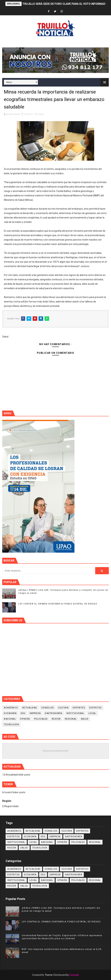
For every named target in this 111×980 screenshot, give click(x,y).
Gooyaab (74, 975)
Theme (48, 975)
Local (92, 713)
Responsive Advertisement (55, 751)
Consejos (48, 708)
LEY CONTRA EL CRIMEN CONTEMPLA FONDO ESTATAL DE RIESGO (58, 604)
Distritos (95, 708)
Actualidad (30, 708)
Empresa (35, 713)
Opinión (25, 719)
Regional (71, 719)
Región (56, 719)
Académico (11, 708)
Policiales (41, 719)
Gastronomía (54, 713)
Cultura (63, 708)
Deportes (79, 708)
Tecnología (11, 725)
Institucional (75, 713)
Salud (41, 114)
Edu (23, 713)
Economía (10, 713)
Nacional (10, 719)
